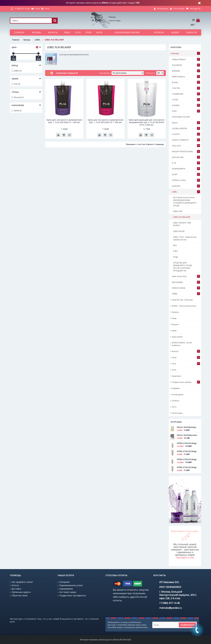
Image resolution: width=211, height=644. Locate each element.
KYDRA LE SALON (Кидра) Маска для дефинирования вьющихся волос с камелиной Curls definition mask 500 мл (188, 459)
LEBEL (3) (16, 71)
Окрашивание (65, 589)
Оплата (14, 585)
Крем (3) (16, 110)
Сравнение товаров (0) (67, 73)
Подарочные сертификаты (72, 596)
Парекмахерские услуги (70, 585)
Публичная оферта (20, 592)
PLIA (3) (16, 84)
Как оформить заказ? (21, 582)
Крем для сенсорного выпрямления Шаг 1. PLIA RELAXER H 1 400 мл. (64, 121)
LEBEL (37, 40)
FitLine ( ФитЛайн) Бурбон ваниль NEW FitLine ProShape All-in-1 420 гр (188, 427)
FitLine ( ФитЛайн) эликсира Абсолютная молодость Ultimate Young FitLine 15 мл (188, 435)
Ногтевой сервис (67, 592)
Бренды (27, 40)
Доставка (15, 589)
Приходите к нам (185, 558)
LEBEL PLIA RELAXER (54, 40)
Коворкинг (64, 582)
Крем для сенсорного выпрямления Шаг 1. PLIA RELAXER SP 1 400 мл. (105, 121)
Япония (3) (17, 97)
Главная (16, 40)
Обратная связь (19, 596)
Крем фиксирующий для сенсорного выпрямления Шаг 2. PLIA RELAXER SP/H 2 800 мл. (147, 122)
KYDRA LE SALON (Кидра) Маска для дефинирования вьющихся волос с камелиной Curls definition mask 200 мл (188, 467)
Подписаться (187, 625)
